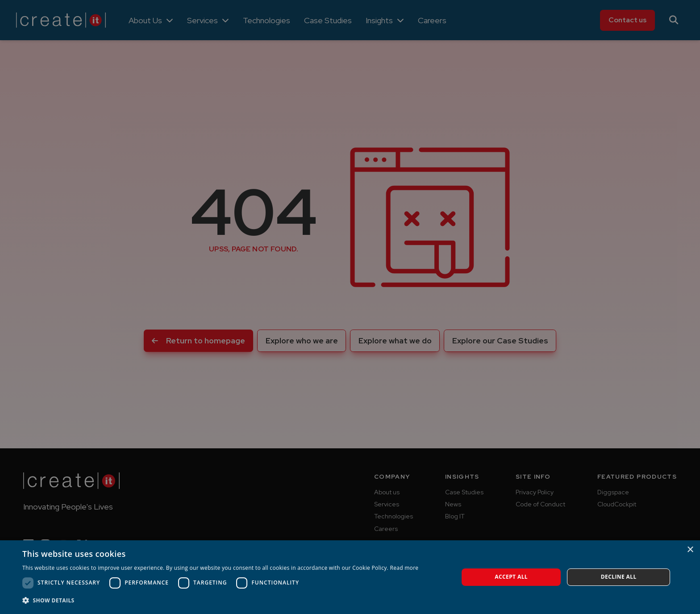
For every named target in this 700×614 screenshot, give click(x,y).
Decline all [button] (619, 577)
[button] (220, 601)
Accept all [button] (511, 577)
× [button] (690, 550)
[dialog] (350, 307)
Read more (404, 568)
